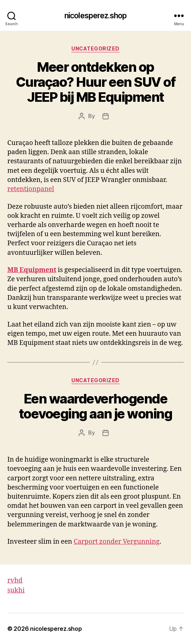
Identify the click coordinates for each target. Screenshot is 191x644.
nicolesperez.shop (95, 16)
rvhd (15, 580)
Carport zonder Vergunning (117, 542)
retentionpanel (31, 189)
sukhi (16, 590)
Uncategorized (95, 49)
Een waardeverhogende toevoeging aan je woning (95, 406)
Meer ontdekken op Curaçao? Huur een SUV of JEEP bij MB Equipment (95, 82)
